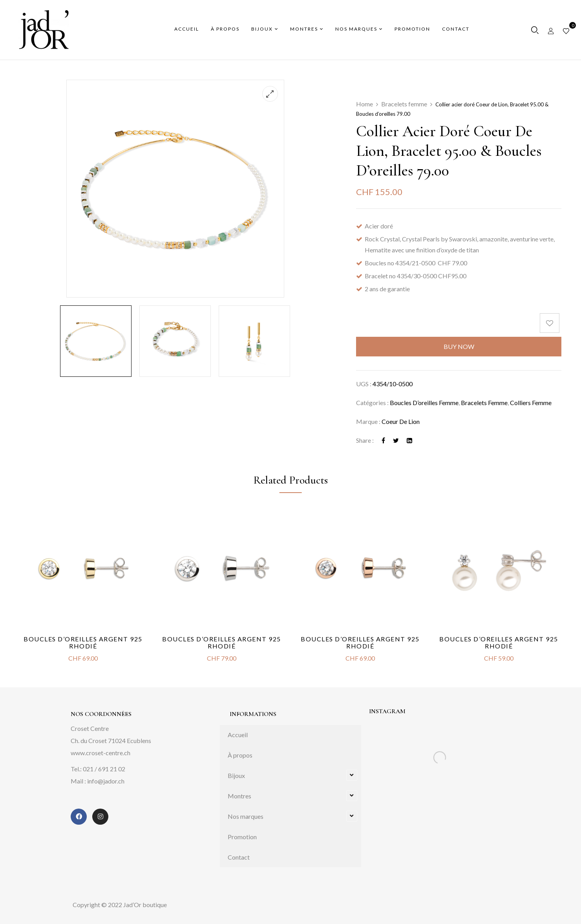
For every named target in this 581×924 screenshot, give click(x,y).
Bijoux (236, 775)
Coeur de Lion (401, 421)
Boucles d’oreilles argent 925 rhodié (83, 642)
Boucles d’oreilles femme (424, 403)
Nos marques (246, 816)
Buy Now (459, 346)
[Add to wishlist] (551, 323)
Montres (239, 796)
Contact (239, 857)
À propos (240, 755)
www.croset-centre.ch (100, 753)
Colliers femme (531, 403)
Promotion (242, 837)
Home (364, 104)
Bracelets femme (404, 104)
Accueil (238, 735)
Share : (365, 440)
